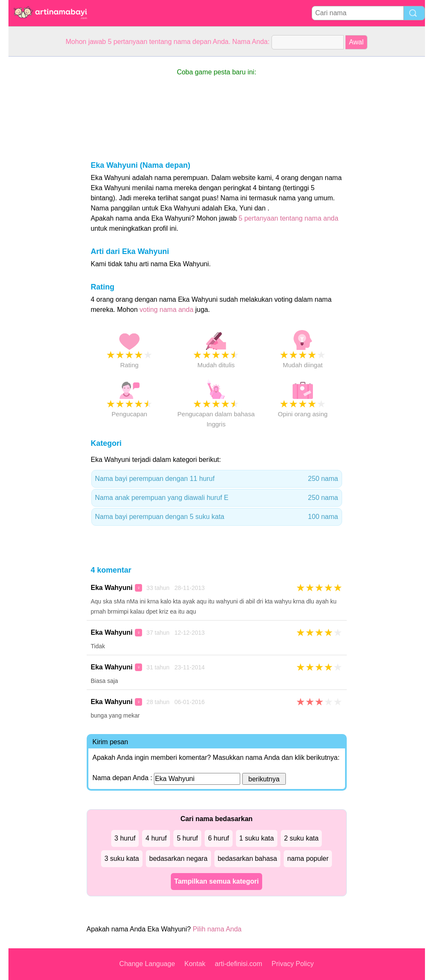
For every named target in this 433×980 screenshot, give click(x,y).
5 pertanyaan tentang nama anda (288, 218)
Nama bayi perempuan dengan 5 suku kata (217, 517)
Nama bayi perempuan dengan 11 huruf (217, 479)
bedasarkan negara (178, 859)
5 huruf (187, 838)
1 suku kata (257, 838)
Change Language (147, 964)
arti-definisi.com (238, 964)
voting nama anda (166, 310)
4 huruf (156, 838)
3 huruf (125, 838)
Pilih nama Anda (217, 929)
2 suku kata (301, 838)
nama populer (308, 859)
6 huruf (219, 838)
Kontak (195, 964)
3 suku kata (122, 859)
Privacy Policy (293, 964)
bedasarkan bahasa (248, 859)
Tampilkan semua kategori (216, 881)
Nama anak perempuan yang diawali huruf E (217, 498)
